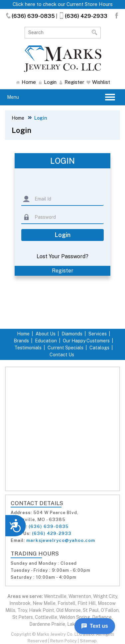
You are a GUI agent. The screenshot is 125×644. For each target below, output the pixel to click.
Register (71, 82)
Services (98, 334)
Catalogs (99, 348)
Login (47, 82)
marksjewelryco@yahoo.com (61, 540)
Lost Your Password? (62, 256)
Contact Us (62, 355)
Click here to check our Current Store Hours (63, 4)
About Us (46, 334)
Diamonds (72, 334)
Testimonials (28, 348)
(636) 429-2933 (83, 16)
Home (26, 82)
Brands (21, 341)
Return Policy (63, 641)
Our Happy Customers (86, 341)
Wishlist (98, 82)
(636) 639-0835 (30, 16)
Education (46, 341)
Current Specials (65, 348)
